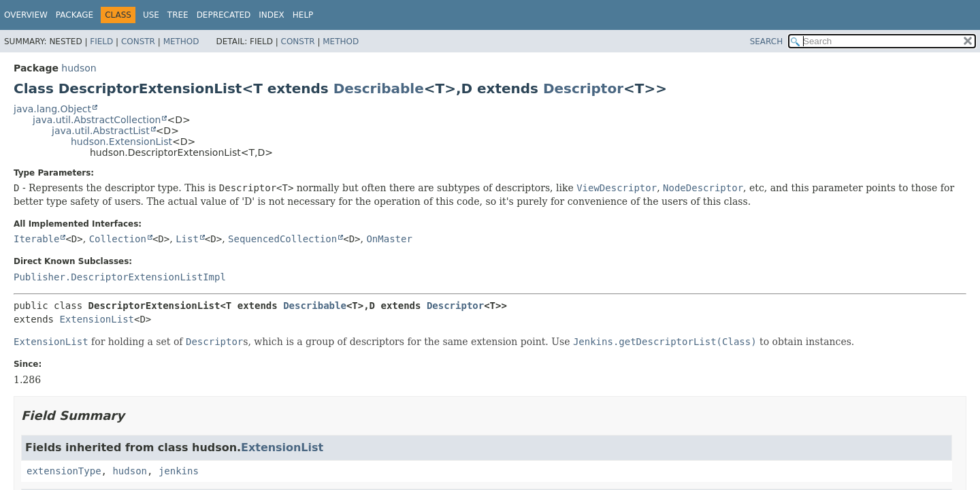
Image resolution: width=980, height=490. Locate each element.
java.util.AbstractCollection (97, 120)
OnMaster (389, 239)
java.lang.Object (52, 109)
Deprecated (224, 15)
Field (101, 42)
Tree (178, 15)
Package (75, 15)
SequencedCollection (282, 239)
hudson (79, 68)
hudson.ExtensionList (121, 142)
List (187, 239)
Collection (118, 239)
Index (272, 15)
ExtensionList (97, 319)
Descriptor (583, 88)
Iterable (36, 239)
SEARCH (767, 42)
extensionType (64, 471)
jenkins (179, 471)
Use (151, 15)
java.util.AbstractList (101, 131)
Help (303, 15)
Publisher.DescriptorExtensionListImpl (120, 277)
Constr (138, 42)
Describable (379, 88)
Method (181, 42)
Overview (26, 15)
